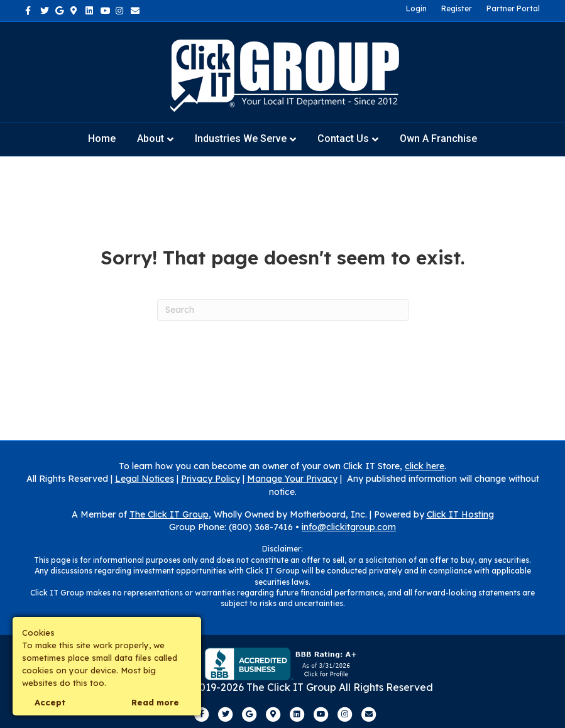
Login (416, 8)
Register (457, 8)
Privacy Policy (211, 479)
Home (102, 139)
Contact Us (343, 139)
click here (425, 466)
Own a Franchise (438, 139)
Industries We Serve (241, 139)
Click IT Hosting (460, 514)
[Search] (283, 310)
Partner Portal (513, 8)
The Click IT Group (169, 514)
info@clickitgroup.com (349, 527)
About (151, 139)
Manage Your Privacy (292, 479)
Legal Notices (145, 479)
